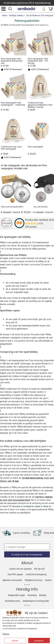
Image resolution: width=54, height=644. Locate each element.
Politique (6, 634)
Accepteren (39, 640)
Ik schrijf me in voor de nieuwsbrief (27, 554)
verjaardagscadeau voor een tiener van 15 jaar (27, 479)
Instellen (15, 640)
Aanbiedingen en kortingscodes (36, 601)
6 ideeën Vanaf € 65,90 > (16, 193)
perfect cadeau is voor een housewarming (26, 498)
